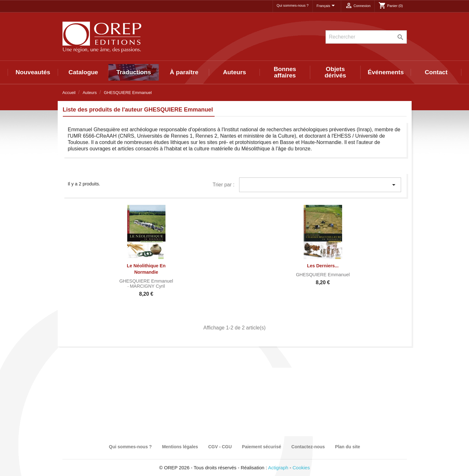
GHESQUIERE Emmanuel (146, 281)
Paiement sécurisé (262, 447)
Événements (386, 72)
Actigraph (278, 468)
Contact (436, 72)
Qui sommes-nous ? (293, 5)
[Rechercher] (366, 37)
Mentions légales (180, 447)
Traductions (134, 72)
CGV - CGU (220, 447)
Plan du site (348, 447)
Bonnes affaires (285, 72)
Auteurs (234, 72)
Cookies (301, 468)
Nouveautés (33, 72)
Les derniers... (323, 266)
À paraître (184, 72)
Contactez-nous (308, 447)
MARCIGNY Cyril (147, 286)
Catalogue (83, 72)
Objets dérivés (335, 72)
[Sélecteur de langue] (327, 6)
